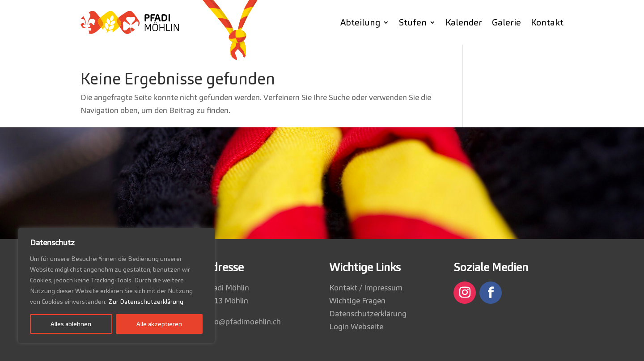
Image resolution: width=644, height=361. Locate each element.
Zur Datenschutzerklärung (146, 302)
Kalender (464, 22)
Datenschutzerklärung (368, 313)
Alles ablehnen (71, 324)
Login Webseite (356, 326)
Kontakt (547, 22)
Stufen (413, 22)
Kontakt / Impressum (366, 288)
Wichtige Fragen (357, 300)
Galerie (506, 22)
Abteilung (360, 22)
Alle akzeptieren (159, 324)
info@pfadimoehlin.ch (243, 321)
